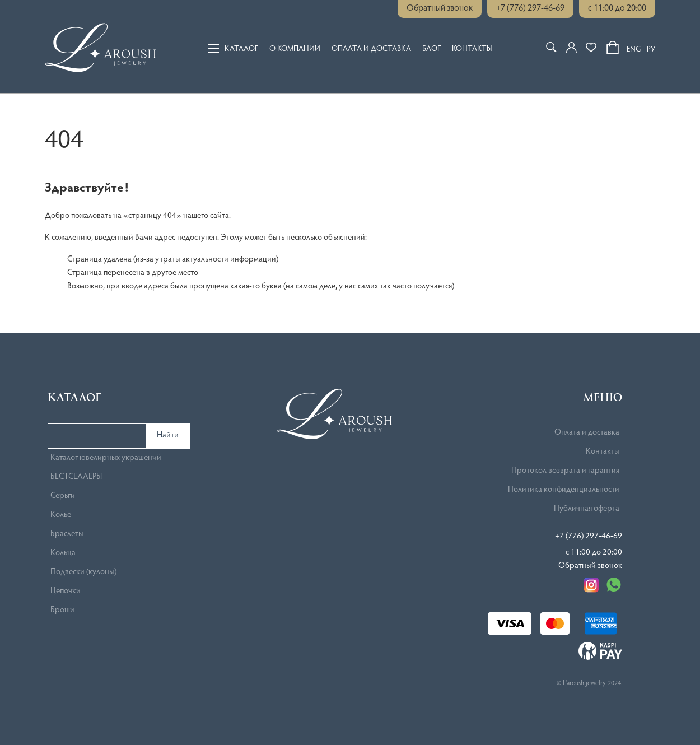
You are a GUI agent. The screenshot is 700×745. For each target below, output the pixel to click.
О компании (295, 49)
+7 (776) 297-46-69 (530, 8)
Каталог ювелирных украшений (106, 458)
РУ (651, 50)
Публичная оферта (587, 509)
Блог (431, 49)
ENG (634, 50)
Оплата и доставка (371, 49)
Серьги (63, 496)
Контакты (472, 49)
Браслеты (67, 534)
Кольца (63, 553)
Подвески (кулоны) (83, 572)
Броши (62, 610)
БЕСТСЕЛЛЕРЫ (76, 477)
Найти (168, 436)
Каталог (233, 49)
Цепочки (66, 591)
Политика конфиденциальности (564, 490)
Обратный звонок (440, 8)
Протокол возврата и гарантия (565, 471)
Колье (61, 515)
